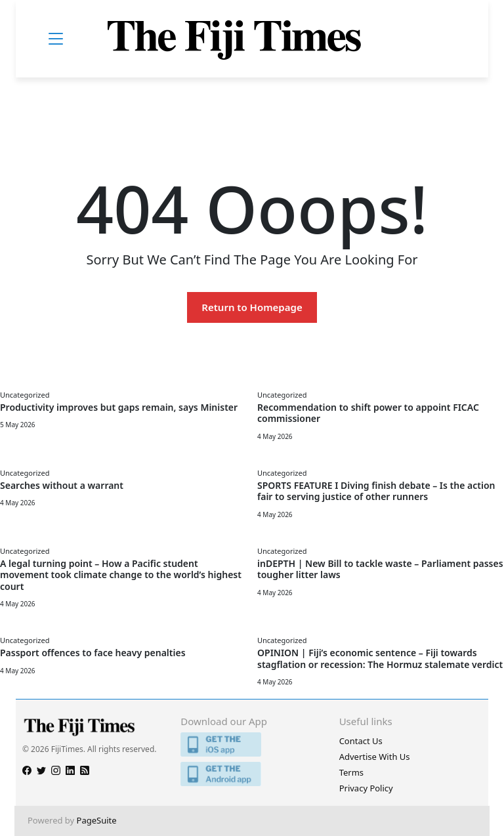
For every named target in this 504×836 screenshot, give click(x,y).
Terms (351, 772)
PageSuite (97, 820)
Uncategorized (25, 395)
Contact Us (361, 741)
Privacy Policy (366, 788)
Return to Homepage (252, 307)
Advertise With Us (375, 757)
